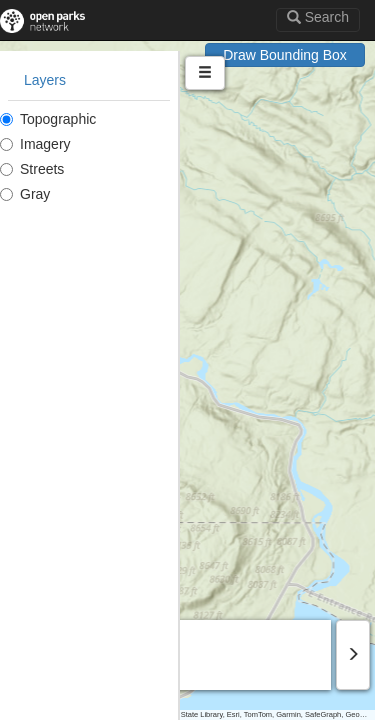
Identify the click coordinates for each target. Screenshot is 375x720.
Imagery (35, 144)
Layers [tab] (45, 80)
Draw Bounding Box (285, 55)
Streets (32, 169)
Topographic (48, 119)
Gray (25, 194)
